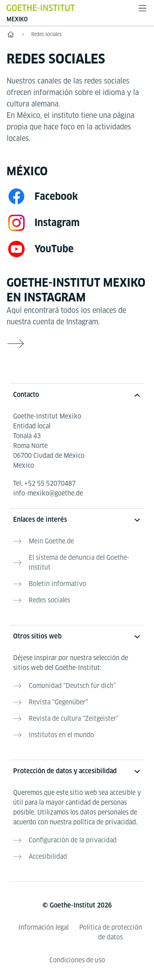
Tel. (44, 483)
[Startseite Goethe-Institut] (41, 8)
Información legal (44, 927)
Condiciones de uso (77, 960)
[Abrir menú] (143, 8)
